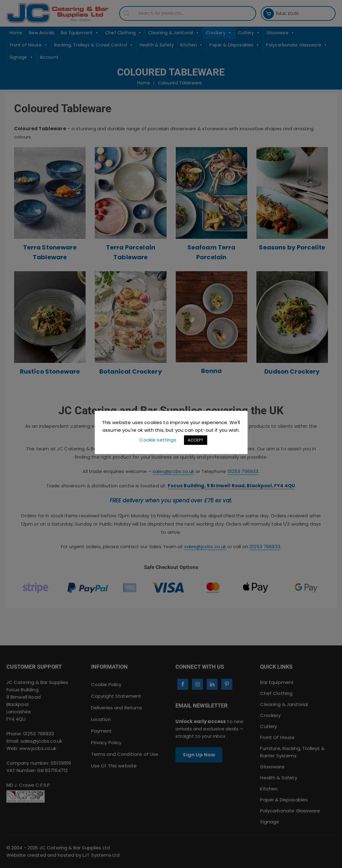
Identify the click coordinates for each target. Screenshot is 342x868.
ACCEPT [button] (196, 440)
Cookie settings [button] (158, 440)
